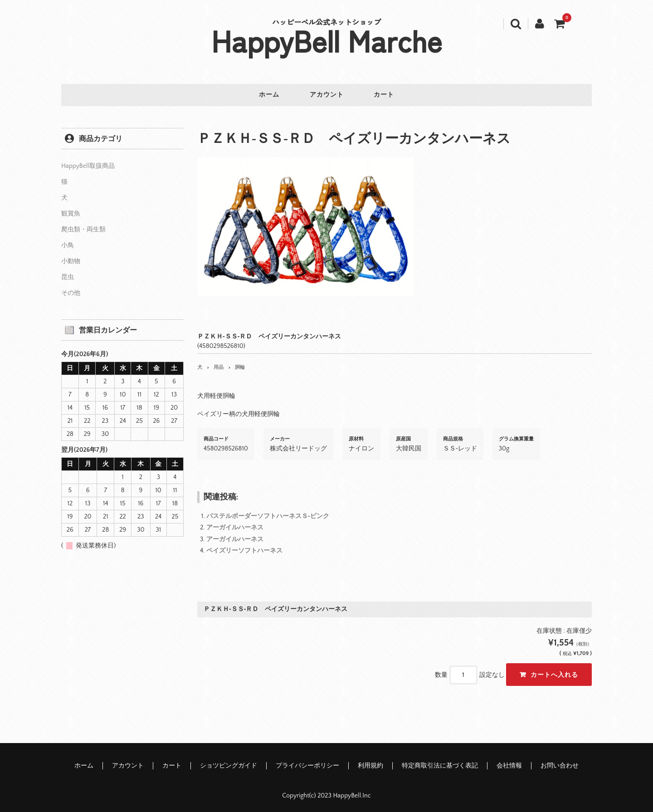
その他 (71, 291)
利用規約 (370, 763)
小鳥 (68, 243)
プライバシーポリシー (307, 763)
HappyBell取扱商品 (88, 164)
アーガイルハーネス (235, 525)
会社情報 (509, 763)
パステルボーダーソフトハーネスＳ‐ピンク (268, 514)
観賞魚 (71, 211)
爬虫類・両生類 (83, 227)
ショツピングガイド (229, 763)
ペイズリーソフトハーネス (244, 548)
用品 (219, 365)
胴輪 (240, 365)
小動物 (71, 259)
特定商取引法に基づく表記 (440, 763)
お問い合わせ (560, 763)
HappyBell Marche (327, 40)
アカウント (327, 95)
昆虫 (68, 275)
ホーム (265, 95)
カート (388, 95)
